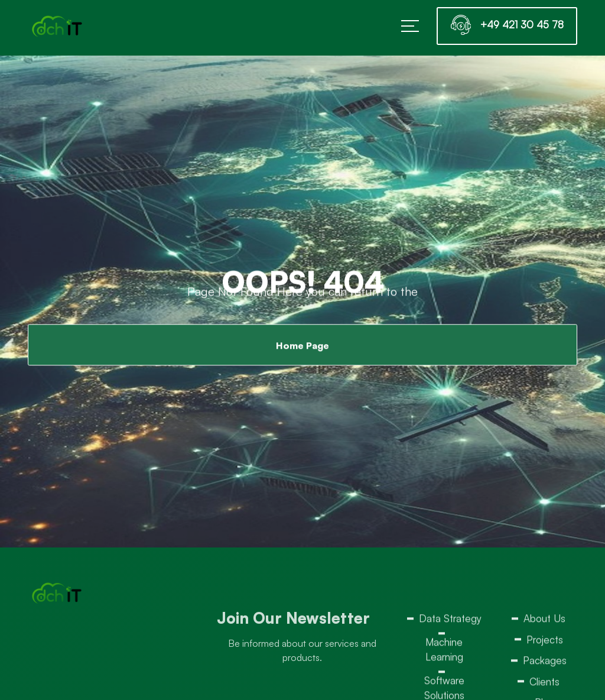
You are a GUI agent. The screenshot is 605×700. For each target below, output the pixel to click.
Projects (545, 642)
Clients (544, 684)
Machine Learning (444, 652)
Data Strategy (450, 620)
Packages (545, 662)
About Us (544, 620)
